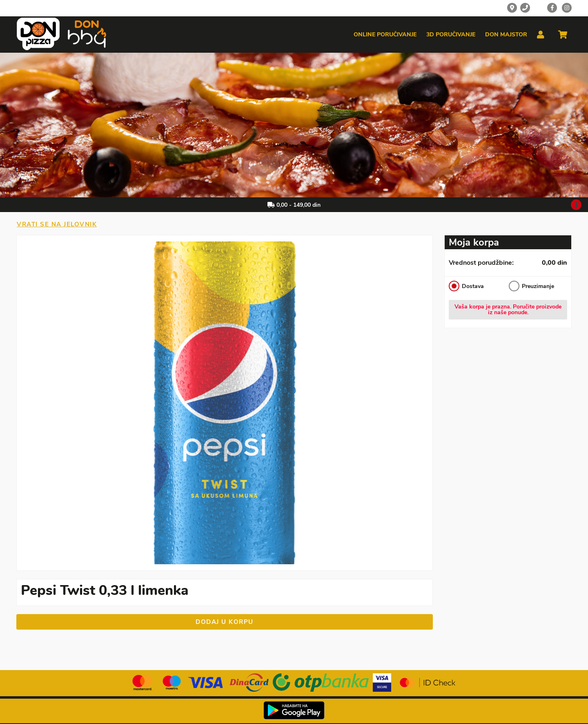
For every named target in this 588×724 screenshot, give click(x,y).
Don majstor (506, 35)
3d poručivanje (451, 35)
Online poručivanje (385, 35)
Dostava (466, 286)
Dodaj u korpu (225, 622)
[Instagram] (567, 8)
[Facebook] (552, 8)
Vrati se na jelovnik (57, 224)
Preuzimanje (531, 286)
